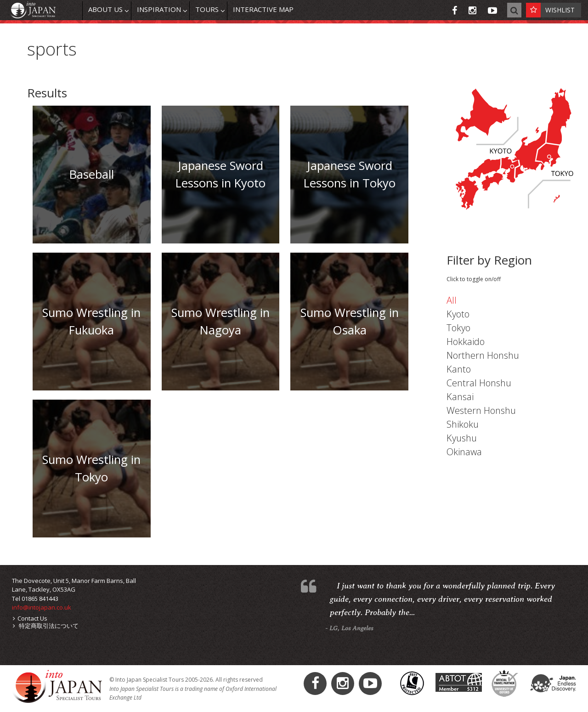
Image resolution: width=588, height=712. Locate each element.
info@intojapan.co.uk (42, 607)
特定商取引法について (46, 626)
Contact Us (30, 618)
